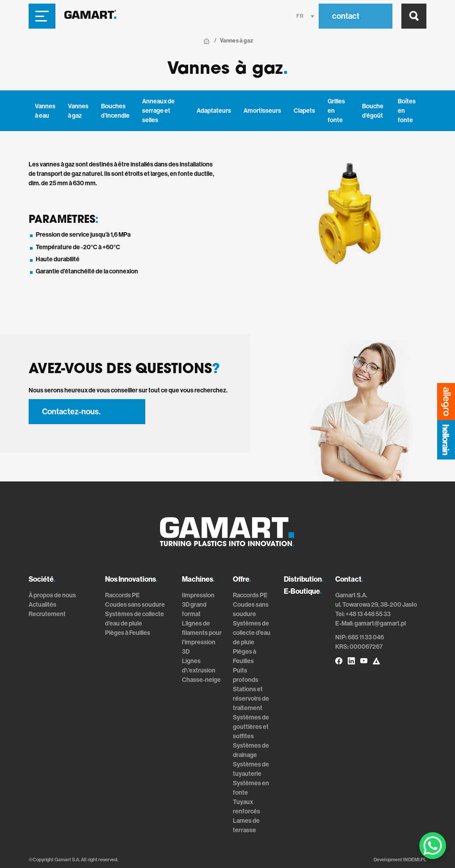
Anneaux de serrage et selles (158, 111)
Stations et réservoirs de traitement (251, 699)
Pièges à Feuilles (128, 633)
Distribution (304, 579)
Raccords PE (122, 595)
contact (347, 16)
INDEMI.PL (415, 860)
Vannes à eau (45, 111)
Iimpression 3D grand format (198, 605)
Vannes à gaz (78, 111)
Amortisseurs (262, 111)
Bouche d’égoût (373, 111)
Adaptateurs (214, 111)
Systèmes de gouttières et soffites (251, 727)
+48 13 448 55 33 (368, 614)
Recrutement (47, 614)
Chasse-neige (201, 680)
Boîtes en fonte (407, 111)
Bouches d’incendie (115, 111)
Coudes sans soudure (135, 605)
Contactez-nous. (71, 412)
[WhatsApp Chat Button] (433, 846)
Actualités (42, 605)
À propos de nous (52, 595)
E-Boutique (303, 591)
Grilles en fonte (336, 111)
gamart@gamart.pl (380, 623)
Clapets (304, 111)
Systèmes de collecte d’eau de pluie (252, 633)
